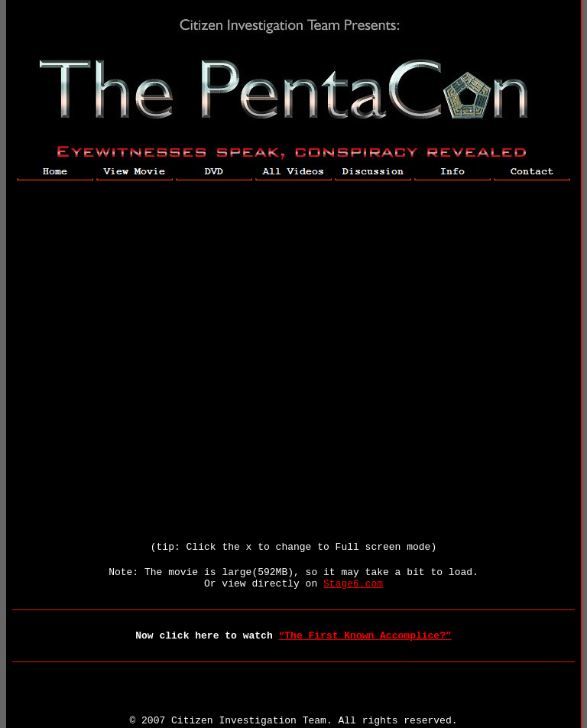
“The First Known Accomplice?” (365, 636)
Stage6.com (353, 584)
